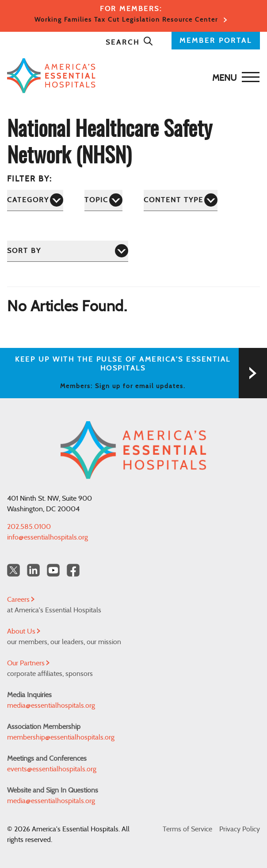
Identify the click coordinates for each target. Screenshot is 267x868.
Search (130, 42)
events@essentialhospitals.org (52, 769)
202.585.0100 (29, 527)
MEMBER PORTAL (216, 41)
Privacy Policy (240, 829)
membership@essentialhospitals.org (61, 737)
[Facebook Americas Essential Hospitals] (73, 570)
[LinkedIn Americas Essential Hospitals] (33, 570)
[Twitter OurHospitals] (13, 570)
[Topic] (103, 200)
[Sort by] (68, 251)
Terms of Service (187, 829)
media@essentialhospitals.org (51, 706)
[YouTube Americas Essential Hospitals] (53, 570)
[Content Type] (181, 200)
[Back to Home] (131, 76)
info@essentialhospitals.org (48, 537)
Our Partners (28, 663)
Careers (21, 600)
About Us (24, 631)
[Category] (35, 200)
